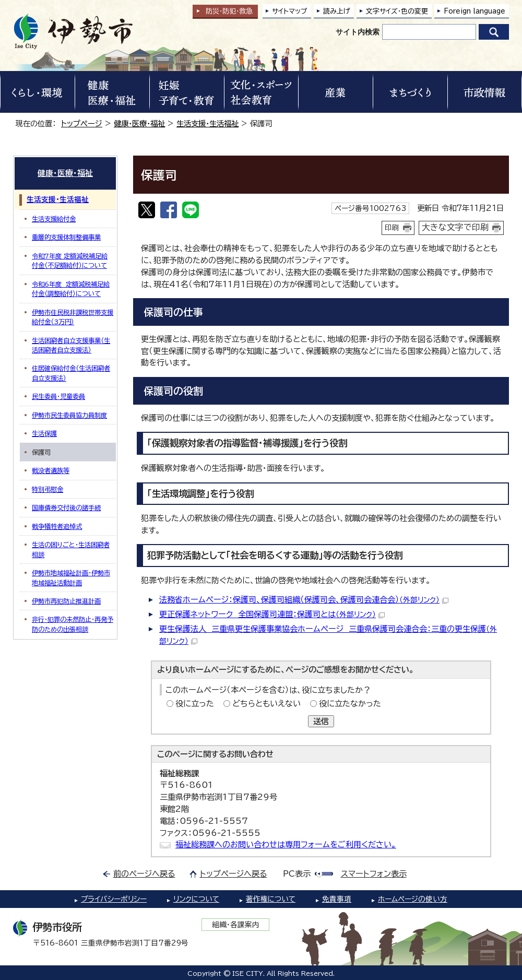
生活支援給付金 (54, 219)
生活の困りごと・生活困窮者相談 (71, 549)
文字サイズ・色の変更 (397, 11)
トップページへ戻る (234, 874)
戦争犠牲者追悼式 (57, 526)
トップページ (82, 123)
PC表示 (297, 874)
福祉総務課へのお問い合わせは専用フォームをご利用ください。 (286, 845)
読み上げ (337, 11)
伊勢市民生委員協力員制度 (69, 415)
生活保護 (44, 433)
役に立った (195, 704)
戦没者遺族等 (51, 470)
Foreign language (474, 11)
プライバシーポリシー (114, 899)
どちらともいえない (266, 704)
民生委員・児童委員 (58, 396)
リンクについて (196, 899)
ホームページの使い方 (413, 899)
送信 (321, 721)
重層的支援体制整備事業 (66, 237)
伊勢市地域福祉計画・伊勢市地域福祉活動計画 (71, 577)
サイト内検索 (358, 32)
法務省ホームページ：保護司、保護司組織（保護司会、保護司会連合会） (304, 600)
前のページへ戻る (144, 874)
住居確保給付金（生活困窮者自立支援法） (71, 373)
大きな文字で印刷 (455, 227)
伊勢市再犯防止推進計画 (66, 601)
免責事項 (337, 899)
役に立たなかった (350, 704)
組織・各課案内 (236, 925)
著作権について (271, 899)
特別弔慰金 (48, 489)
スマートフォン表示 (374, 874)
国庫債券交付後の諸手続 (66, 507)
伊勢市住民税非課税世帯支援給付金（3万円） (73, 317)
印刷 (392, 228)
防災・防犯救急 (229, 11)
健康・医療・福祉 (139, 123)
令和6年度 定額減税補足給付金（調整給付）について (71, 289)
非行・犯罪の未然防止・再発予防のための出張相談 (73, 624)
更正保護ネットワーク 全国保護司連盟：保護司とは (272, 614)
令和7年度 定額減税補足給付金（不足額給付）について (70, 261)
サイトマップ (290, 11)
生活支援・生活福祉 (207, 123)
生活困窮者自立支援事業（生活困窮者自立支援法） (71, 345)
